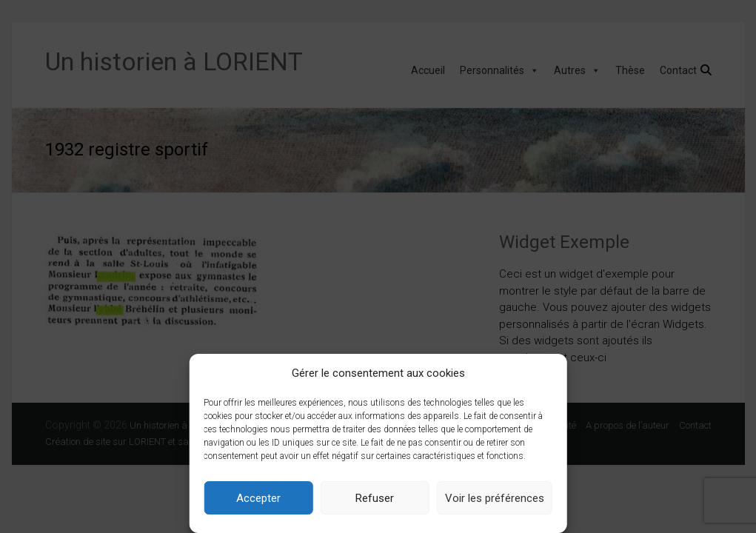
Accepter (258, 498)
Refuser (375, 498)
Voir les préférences (495, 498)
